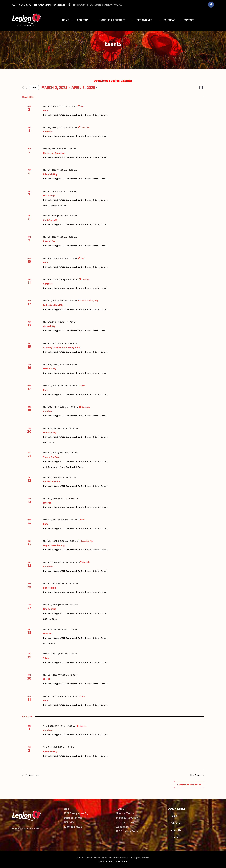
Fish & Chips (49, 195)
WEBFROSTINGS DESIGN (117, 861)
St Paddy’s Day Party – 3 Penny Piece (61, 347)
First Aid (47, 503)
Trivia (46, 658)
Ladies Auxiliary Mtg (53, 305)
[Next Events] (27, 88)
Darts (46, 110)
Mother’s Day (50, 369)
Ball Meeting (49, 588)
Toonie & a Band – (53, 457)
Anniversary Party (52, 481)
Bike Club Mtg (50, 174)
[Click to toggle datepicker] (69, 88)
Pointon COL (49, 241)
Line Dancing (50, 432)
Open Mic (48, 633)
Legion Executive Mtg (54, 545)
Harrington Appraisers (54, 153)
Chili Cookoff (50, 220)
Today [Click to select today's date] (34, 87)
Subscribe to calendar (187, 786)
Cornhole (48, 132)
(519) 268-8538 (23, 5)
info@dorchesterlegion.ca (51, 5)
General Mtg (49, 326)
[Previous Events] (23, 88)
